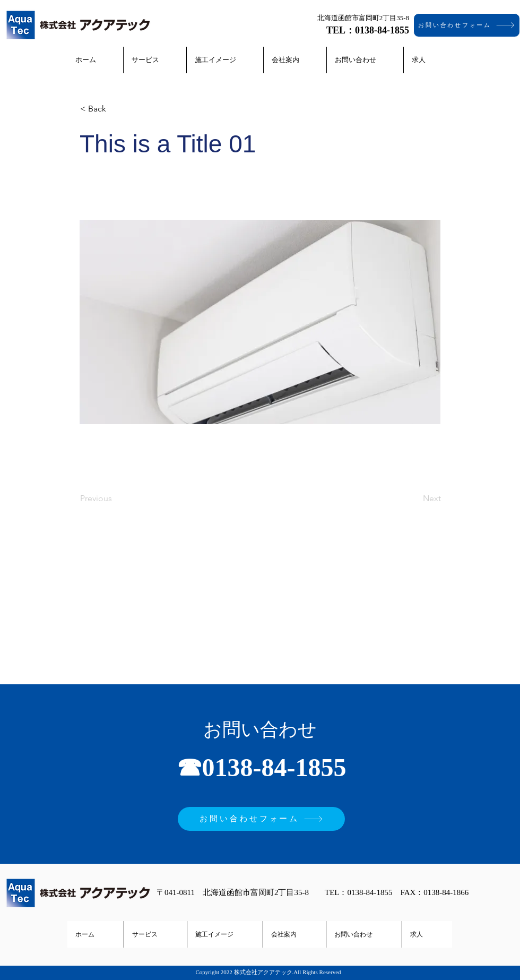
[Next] (414, 498)
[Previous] (115, 498)
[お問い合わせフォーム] (467, 25)
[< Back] (115, 109)
